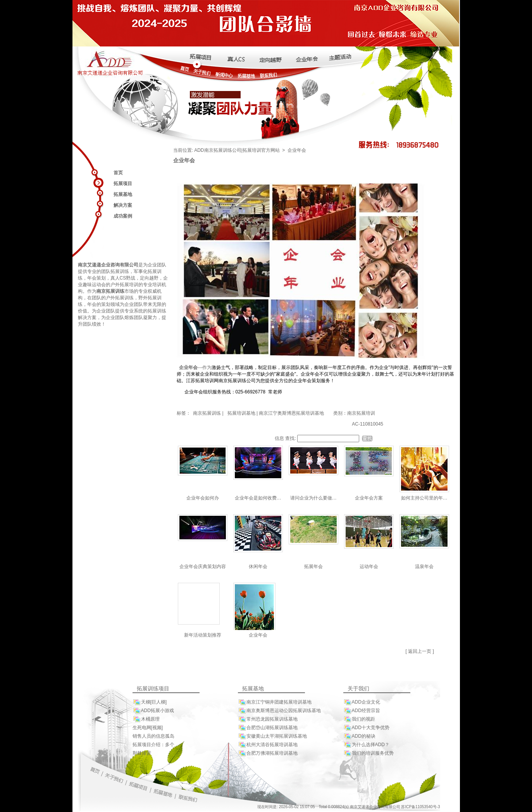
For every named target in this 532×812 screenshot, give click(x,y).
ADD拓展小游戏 (153, 711)
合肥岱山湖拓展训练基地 (268, 728)
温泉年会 (424, 567)
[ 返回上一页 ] (420, 651)
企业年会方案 (369, 498)
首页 (118, 173)
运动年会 (369, 567)
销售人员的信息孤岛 (153, 736)
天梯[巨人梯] (150, 702)
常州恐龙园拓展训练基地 (268, 719)
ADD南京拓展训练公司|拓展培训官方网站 (237, 150)
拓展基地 (123, 194)
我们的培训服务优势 (368, 753)
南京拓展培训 (361, 413)
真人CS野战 (123, 278)
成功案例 (123, 216)
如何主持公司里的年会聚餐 (429, 498)
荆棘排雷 (142, 753)
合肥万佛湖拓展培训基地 (268, 753)
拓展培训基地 (241, 413)
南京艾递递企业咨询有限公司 (108, 265)
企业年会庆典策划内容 (203, 567)
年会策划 (96, 278)
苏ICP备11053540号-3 (420, 807)
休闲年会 (258, 567)
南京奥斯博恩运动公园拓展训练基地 (279, 711)
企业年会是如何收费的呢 (260, 498)
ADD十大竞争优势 (366, 728)
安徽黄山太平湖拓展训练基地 (272, 736)
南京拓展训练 (206, 413)
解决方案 (123, 205)
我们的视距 (359, 719)
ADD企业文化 (362, 702)
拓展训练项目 (153, 689)
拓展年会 (313, 567)
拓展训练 (120, 271)
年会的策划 (99, 304)
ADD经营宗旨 (362, 711)
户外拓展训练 (120, 298)
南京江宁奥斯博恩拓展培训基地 (291, 413)
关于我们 (358, 689)
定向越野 (149, 278)
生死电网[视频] (148, 728)
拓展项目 (123, 184)
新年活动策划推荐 (203, 635)
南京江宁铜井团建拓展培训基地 (275, 702)
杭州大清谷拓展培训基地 (268, 745)
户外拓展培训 (124, 285)
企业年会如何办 (203, 498)
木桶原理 (146, 719)
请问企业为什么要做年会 (316, 498)
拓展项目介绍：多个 (153, 745)
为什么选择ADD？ (366, 745)
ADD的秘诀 (359, 736)
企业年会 (258, 635)
